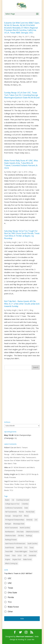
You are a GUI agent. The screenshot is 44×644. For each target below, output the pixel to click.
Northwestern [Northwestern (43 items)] (10, 532)
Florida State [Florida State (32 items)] (30, 512)
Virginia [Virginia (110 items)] (8, 559)
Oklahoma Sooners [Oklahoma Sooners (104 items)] (32, 532)
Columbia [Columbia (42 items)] (25, 504)
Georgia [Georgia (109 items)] (8, 516)
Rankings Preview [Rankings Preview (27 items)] (11, 540)
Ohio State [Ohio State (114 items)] (20, 532)
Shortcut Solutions (25, 636)
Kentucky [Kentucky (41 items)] (29, 520)
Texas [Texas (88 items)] (32, 548)
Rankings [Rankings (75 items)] (29, 536)
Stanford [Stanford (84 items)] (19, 548)
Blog (33, 37)
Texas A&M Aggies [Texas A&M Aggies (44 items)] (21, 551)
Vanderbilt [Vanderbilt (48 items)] (32, 555)
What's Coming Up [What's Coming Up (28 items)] (11, 563)
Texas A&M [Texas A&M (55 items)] (9, 551)
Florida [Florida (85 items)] (21, 512)
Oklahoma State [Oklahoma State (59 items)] (10, 536)
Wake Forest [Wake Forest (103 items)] (27, 559)
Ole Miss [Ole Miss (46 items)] (21, 536)
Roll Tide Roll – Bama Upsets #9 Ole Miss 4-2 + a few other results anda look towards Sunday (22, 304)
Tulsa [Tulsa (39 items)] (14, 555)
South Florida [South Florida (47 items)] (10, 548)
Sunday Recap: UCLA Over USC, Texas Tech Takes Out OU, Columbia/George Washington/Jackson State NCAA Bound (22, 95)
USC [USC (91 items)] (25, 555)
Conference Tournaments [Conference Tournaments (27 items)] (14, 508)
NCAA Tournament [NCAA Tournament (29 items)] (11, 528)
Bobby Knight (12, 37)
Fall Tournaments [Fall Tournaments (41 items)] (11, 512)
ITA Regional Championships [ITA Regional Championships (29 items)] (15, 520)
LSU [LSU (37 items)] (36, 520)
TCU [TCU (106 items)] (26, 548)
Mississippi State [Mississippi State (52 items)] (19, 524)
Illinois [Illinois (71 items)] (26, 516)
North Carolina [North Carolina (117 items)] (25, 528)
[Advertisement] (22, 396)
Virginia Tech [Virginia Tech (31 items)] (17, 559)
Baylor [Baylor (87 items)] (7, 500)
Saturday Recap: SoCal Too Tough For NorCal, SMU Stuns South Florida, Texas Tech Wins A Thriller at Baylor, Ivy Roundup (22, 235)
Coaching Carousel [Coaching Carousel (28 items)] (23, 500)
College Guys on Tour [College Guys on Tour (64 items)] (12, 504)
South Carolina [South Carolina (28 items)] (32, 544)
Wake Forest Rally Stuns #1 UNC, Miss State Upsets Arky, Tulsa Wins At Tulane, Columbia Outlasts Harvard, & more (21, 164)
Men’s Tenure (22, 447)
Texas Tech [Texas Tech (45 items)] (33, 551)
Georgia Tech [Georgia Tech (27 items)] (17, 516)
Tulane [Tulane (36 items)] (7, 555)
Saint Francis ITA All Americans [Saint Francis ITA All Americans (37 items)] (15, 544)
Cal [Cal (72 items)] (13, 500)
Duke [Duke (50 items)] (26, 508)
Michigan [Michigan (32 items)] (8, 524)
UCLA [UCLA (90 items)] (20, 555)
